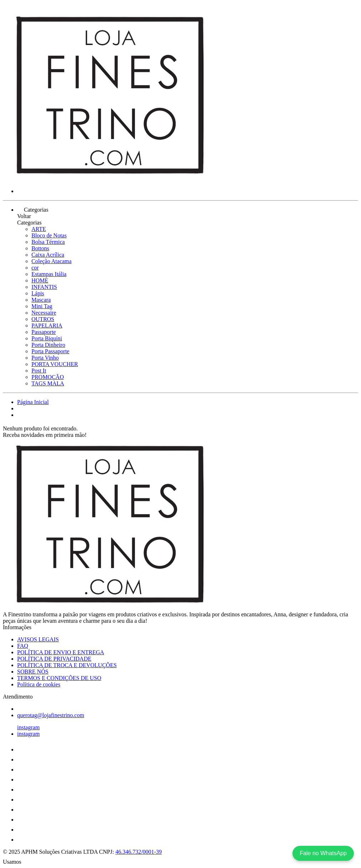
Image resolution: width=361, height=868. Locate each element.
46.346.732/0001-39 (139, 852)
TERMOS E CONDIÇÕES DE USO (59, 678)
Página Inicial (33, 402)
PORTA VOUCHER (55, 364)
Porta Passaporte (50, 351)
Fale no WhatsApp (323, 853)
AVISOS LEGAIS (38, 639)
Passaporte (44, 332)
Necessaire (44, 313)
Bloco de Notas (49, 235)
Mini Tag (42, 306)
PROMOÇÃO (48, 377)
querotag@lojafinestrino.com (51, 715)
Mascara (41, 300)
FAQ (23, 646)
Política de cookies (39, 684)
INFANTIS (44, 287)
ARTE (39, 229)
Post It (39, 371)
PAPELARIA (47, 325)
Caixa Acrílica (48, 255)
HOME (40, 280)
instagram (28, 727)
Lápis (38, 293)
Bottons (40, 248)
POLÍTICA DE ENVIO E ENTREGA (61, 652)
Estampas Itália (49, 274)
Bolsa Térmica (48, 242)
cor (35, 268)
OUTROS (43, 319)
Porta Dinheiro (48, 345)
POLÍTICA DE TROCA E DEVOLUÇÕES (67, 665)
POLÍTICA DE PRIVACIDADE (54, 659)
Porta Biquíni (47, 338)
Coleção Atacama (51, 261)
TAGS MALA (48, 383)
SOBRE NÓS (33, 672)
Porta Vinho (45, 358)
